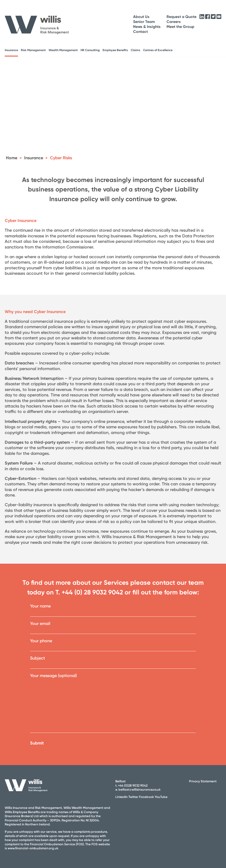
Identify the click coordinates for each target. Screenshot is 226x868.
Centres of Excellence (158, 50)
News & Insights (147, 27)
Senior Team (144, 22)
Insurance (11, 50)
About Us (141, 17)
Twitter (133, 797)
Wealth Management (63, 50)
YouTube (161, 797)
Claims (136, 50)
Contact (140, 32)
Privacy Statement (203, 781)
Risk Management (33, 50)
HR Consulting (90, 50)
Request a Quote (181, 17)
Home (12, 158)
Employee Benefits (115, 50)
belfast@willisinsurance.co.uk (140, 789)
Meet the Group (180, 27)
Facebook (147, 797)
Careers (174, 22)
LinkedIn (122, 797)
